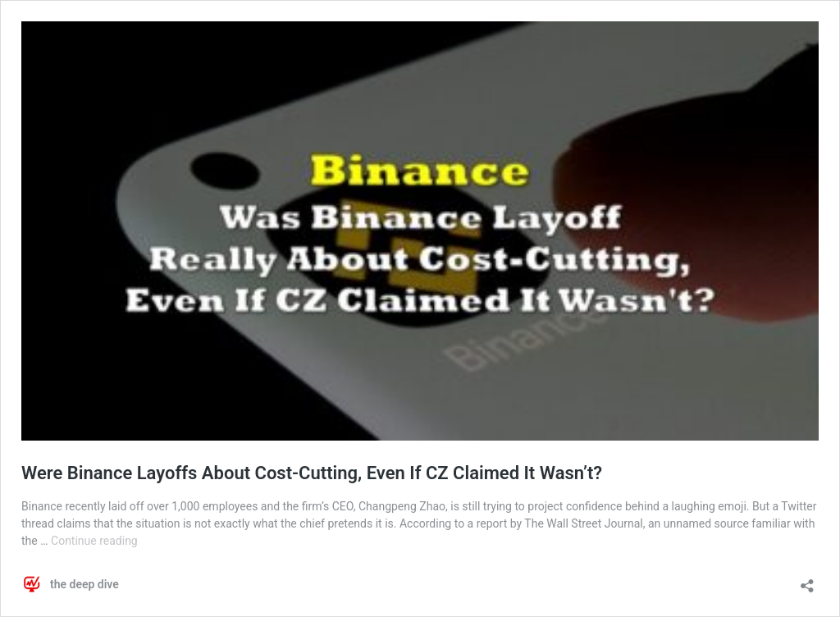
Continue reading (94, 541)
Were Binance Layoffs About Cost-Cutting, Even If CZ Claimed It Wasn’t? (312, 473)
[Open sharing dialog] (807, 580)
